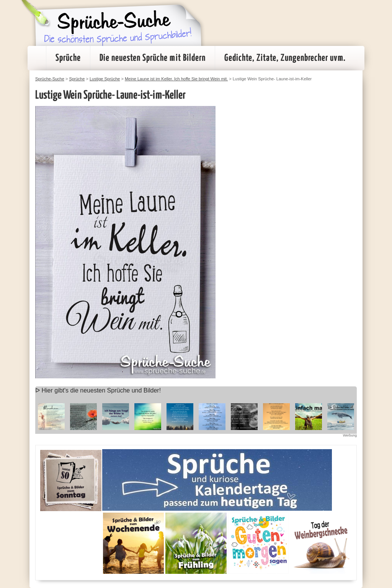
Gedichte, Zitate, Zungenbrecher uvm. (285, 58)
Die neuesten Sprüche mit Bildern (153, 58)
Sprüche (68, 58)
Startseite (37, 58)
